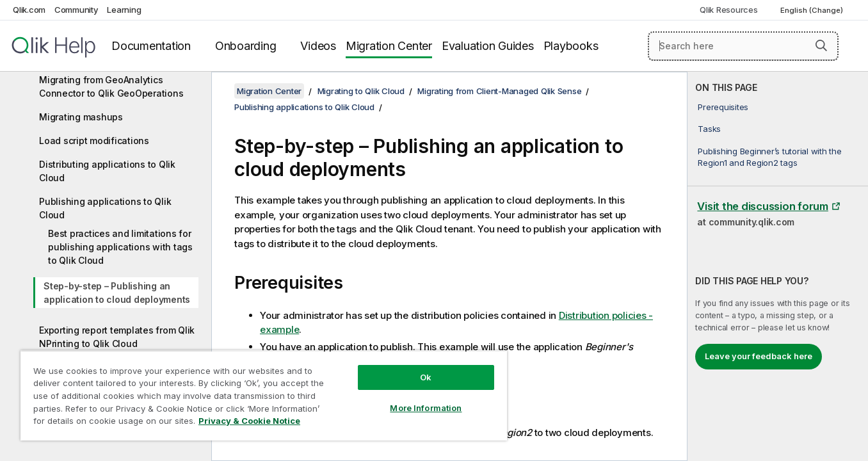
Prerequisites (723, 107)
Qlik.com (29, 10)
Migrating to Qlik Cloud (361, 91)
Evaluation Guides (488, 46)
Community (76, 10)
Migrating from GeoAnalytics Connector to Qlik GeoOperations (111, 86)
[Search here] (743, 46)
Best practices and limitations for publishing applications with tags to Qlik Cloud (120, 247)
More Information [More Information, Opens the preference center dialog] (426, 408)
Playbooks (571, 46)
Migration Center (389, 46)
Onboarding (246, 46)
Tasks (709, 129)
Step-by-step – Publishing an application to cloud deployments (117, 293)
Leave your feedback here (759, 356)
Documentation (151, 46)
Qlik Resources (729, 10)
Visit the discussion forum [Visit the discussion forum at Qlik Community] (763, 206)
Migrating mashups (81, 117)
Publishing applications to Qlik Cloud (105, 208)
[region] (264, 395)
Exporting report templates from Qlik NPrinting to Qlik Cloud (117, 337)
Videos (318, 46)
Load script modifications (94, 141)
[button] (821, 45)
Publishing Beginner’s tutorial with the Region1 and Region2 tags (769, 157)
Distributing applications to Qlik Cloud (107, 171)
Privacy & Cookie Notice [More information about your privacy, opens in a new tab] (249, 421)
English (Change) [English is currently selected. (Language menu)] (813, 10)
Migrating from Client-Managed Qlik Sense (499, 91)
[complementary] (778, 266)
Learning (124, 10)
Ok (426, 377)
